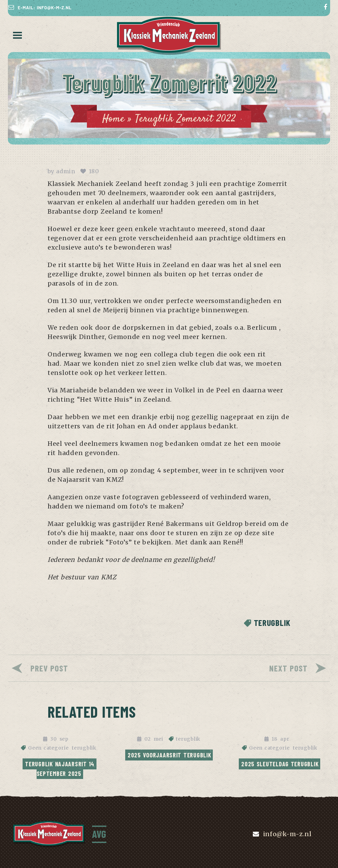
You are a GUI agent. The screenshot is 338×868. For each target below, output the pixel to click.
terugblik (272, 623)
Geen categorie (48, 748)
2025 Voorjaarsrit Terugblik (170, 755)
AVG (99, 834)
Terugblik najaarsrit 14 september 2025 (61, 769)
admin (66, 171)
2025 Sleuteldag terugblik (280, 764)
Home (114, 119)
